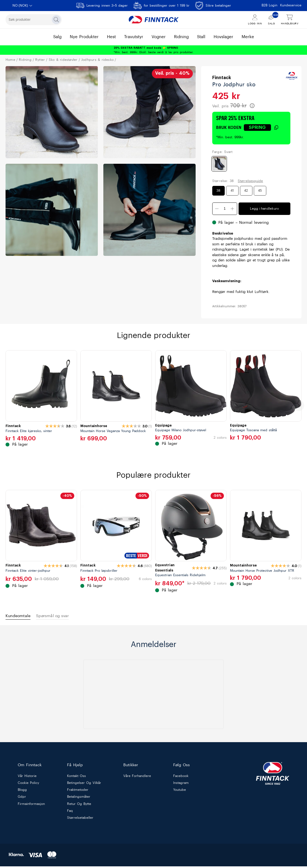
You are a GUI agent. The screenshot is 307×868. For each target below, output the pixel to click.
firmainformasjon (31, 805)
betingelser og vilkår (84, 785)
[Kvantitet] (225, 209)
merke (248, 37)
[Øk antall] (232, 209)
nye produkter (84, 37)
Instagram (181, 785)
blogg (22, 792)
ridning (181, 37)
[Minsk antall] (217, 209)
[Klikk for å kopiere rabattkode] (261, 128)
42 (246, 191)
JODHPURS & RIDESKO (97, 60)
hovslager (223, 37)
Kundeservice (291, 5)
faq (70, 812)
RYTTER (40, 60)
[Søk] (56, 20)
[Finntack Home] (153, 20)
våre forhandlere (137, 778)
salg (57, 37)
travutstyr (134, 37)
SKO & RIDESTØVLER (63, 60)
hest (111, 37)
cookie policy (28, 785)
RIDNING (25, 60)
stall (201, 37)
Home (10, 60)
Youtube (180, 792)
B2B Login (269, 5)
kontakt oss (76, 778)
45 (260, 191)
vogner (159, 37)
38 (218, 191)
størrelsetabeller (80, 819)
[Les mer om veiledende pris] (252, 106)
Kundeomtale (21, 617)
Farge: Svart (222, 152)
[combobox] (34, 20)
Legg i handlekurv (264, 209)
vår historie (27, 778)
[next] (299, 406)
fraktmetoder (78, 792)
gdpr (22, 799)
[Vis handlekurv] (290, 20)
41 (232, 191)
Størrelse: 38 (223, 181)
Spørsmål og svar (64, 617)
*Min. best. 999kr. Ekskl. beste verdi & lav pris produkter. (153, 50)
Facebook (181, 778)
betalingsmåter (79, 799)
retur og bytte (79, 805)
